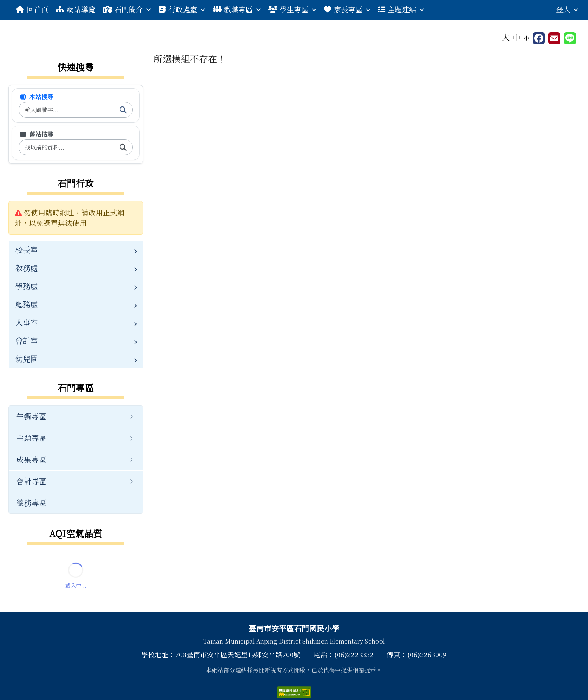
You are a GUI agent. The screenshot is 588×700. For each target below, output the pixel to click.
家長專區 (347, 9)
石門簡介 (127, 9)
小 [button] (527, 38)
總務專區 (31, 503)
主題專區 (31, 438)
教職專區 (237, 9)
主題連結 (401, 9)
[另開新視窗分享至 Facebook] (539, 38)
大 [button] (506, 37)
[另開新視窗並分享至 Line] (570, 38)
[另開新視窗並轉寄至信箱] (554, 38)
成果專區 (31, 459)
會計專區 (31, 481)
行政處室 (182, 9)
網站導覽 (75, 9)
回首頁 (32, 9)
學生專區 (292, 9)
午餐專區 (31, 416)
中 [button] (517, 37)
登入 (567, 9)
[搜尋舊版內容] (66, 147)
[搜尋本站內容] (66, 110)
